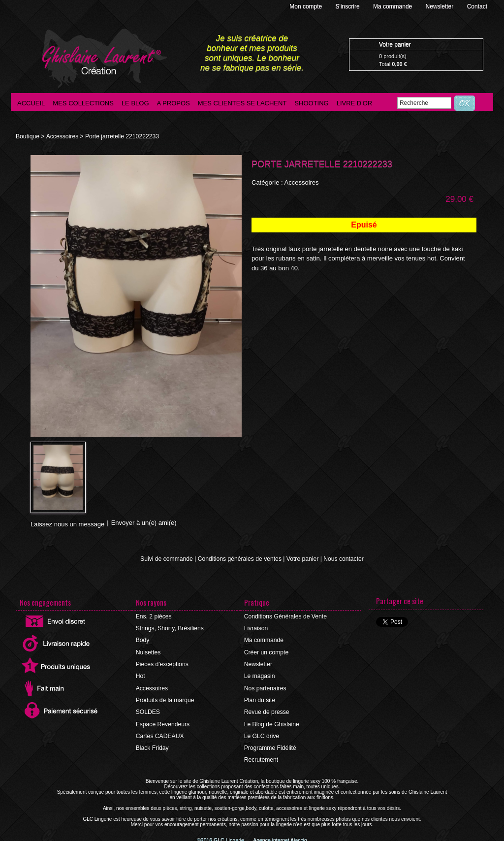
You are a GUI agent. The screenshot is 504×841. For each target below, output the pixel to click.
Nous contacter (342, 559)
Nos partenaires (265, 687)
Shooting (311, 103)
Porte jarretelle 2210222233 (121, 136)
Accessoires (61, 136)
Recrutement (261, 758)
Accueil (31, 103)
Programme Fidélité (270, 746)
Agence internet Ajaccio (279, 838)
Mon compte (306, 6)
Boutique (27, 136)
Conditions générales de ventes (240, 559)
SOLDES (148, 711)
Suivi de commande (168, 559)
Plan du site (260, 699)
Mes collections (83, 103)
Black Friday (152, 746)
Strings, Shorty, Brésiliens (170, 628)
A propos (173, 103)
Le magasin (259, 676)
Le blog (135, 103)
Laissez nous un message (67, 524)
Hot (141, 676)
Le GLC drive (262, 735)
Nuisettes (148, 652)
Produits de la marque (165, 699)
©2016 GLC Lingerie (222, 838)
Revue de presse (267, 711)
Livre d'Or (355, 103)
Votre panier (302, 559)
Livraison (256, 628)
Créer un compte (266, 652)
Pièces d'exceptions (162, 664)
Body (142, 640)
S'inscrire (348, 6)
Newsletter (441, 6)
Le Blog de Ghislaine (271, 723)
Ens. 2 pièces (154, 616)
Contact (477, 6)
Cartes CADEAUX (160, 735)
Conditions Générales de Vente (285, 616)
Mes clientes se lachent (242, 103)
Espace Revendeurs (162, 723)
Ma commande (394, 6)
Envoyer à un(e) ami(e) (144, 523)
